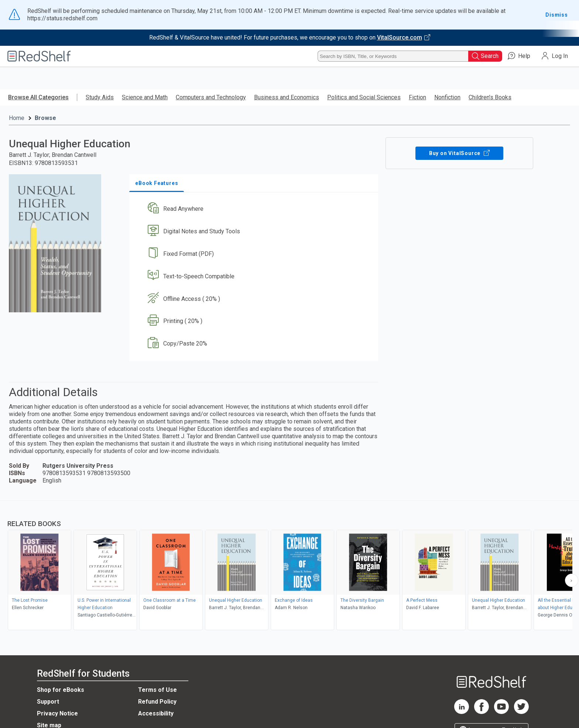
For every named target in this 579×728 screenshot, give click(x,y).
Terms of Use (157, 690)
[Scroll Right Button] (572, 580)
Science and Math (145, 97)
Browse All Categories (38, 97)
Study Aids (100, 97)
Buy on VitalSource (460, 153)
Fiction (417, 97)
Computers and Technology (211, 97)
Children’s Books (490, 97)
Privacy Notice (57, 713)
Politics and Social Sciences (364, 97)
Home (17, 118)
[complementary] (289, 566)
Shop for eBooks (61, 690)
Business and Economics (287, 97)
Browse (45, 118)
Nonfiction (447, 97)
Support (48, 702)
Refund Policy (157, 702)
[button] (255, 209)
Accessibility (156, 713)
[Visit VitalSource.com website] (289, 38)
